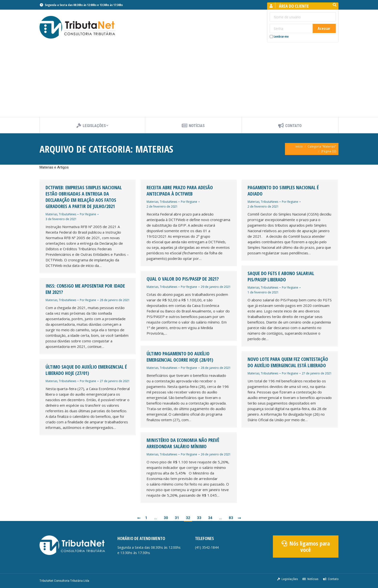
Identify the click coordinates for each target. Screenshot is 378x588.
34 (210, 518)
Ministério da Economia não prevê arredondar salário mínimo (183, 443)
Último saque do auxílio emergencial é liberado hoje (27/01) (86, 370)
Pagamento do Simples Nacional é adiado (283, 191)
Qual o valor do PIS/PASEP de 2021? (183, 279)
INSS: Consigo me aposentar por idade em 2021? (85, 289)
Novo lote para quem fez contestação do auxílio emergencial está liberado (288, 362)
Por (88, 214)
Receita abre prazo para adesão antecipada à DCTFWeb (180, 191)
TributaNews (67, 214)
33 (199, 518)
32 (188, 518)
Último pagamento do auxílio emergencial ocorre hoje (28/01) (180, 357)
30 (166, 518)
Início (299, 146)
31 (177, 518)
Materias (51, 214)
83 (231, 518)
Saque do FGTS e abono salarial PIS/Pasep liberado (281, 277)
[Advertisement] (189, 81)
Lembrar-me (279, 37)
